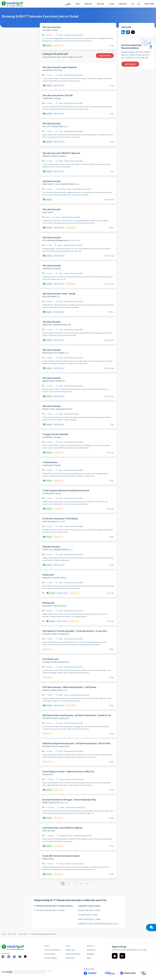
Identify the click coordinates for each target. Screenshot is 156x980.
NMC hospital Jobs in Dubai (89, 919)
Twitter (133, 32)
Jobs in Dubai (23, 934)
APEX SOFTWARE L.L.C (51, 297)
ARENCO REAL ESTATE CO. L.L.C (55, 803)
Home (4, 934)
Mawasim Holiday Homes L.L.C (55, 690)
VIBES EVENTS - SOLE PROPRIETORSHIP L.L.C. (61, 184)
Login (112, 4)
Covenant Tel (48, 774)
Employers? (149, 4)
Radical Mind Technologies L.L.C (56, 353)
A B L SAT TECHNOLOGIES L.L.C (55, 126)
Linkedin (123, 32)
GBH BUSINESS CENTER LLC (54, 381)
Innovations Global (50, 30)
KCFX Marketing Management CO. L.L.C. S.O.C (61, 240)
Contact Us (91, 950)
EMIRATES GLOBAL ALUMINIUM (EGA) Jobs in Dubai (99, 924)
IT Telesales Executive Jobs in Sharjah (49, 910)
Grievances (70, 958)
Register (123, 4)
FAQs (89, 958)
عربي (68, 4)
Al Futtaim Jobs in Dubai (88, 915)
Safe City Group (49, 831)
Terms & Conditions (52, 950)
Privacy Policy (50, 954)
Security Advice (51, 958)
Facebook (128, 32)
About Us (91, 946)
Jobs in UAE (12, 934)
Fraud (68, 946)
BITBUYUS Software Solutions (54, 156)
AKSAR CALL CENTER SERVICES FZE (57, 325)
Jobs (78, 4)
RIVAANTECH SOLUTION (52, 70)
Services (88, 4)
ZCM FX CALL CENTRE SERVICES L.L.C (57, 550)
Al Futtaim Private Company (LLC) (56, 634)
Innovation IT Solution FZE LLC (55, 578)
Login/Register (105, 56)
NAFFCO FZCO (48, 859)
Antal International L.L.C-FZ (53, 521)
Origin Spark (48, 212)
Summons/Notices (73, 954)
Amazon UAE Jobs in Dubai (89, 910)
